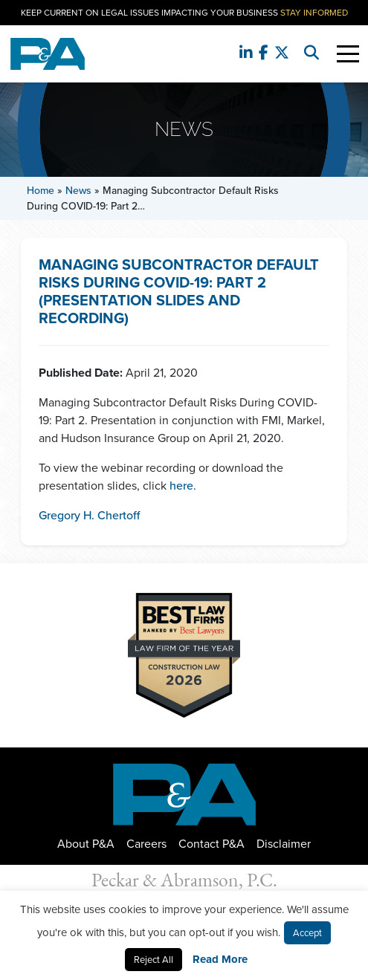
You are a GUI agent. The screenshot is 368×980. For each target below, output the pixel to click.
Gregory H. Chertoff (89, 515)
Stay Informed (314, 13)
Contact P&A (212, 844)
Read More (220, 959)
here (181, 486)
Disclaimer (284, 844)
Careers (146, 844)
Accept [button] (307, 933)
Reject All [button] (154, 960)
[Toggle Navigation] (348, 54)
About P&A (86, 844)
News (78, 191)
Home (41, 191)
